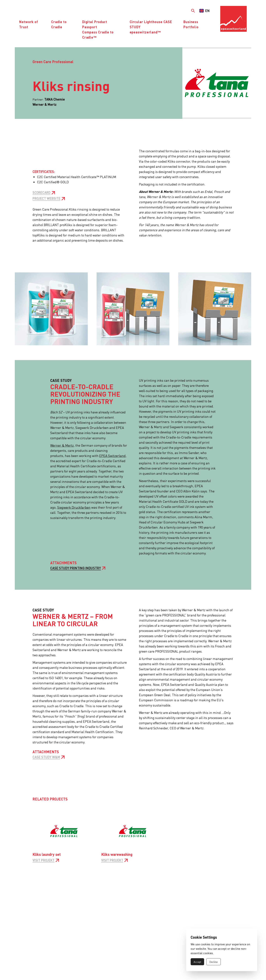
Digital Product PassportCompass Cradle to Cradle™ (98, 29)
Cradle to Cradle (59, 24)
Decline (214, 962)
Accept (197, 962)
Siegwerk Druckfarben (74, 507)
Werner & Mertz (62, 445)
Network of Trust (29, 24)
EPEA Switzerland (112, 456)
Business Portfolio (191, 24)
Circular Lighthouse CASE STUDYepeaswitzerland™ (151, 27)
